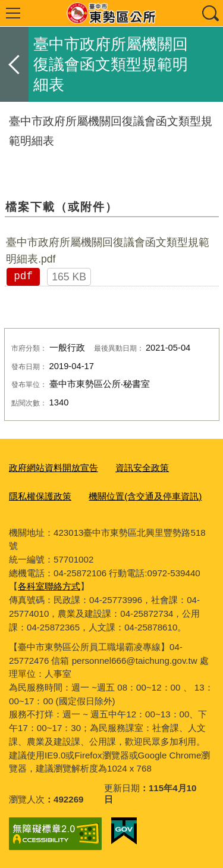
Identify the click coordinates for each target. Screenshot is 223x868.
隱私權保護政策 (40, 496)
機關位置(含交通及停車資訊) (145, 496)
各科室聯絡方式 (49, 586)
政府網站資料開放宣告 (54, 468)
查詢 (210, 13)
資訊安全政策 (142, 468)
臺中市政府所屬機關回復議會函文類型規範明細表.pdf (108, 251)
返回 (14, 64)
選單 (13, 13)
